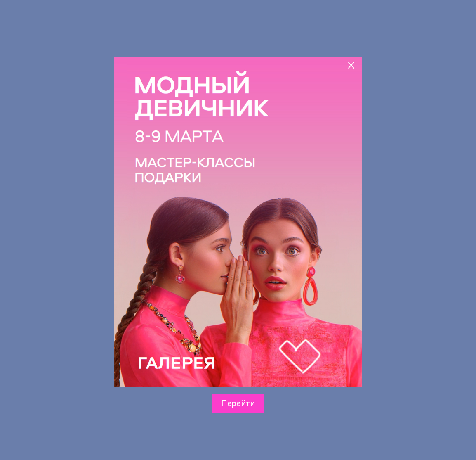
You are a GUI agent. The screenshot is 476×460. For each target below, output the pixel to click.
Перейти (238, 403)
